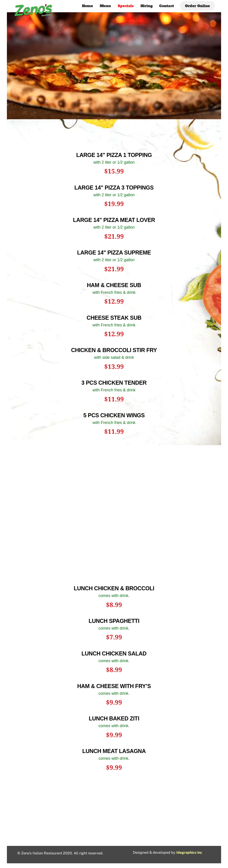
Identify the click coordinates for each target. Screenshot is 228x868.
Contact (167, 6)
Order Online (197, 6)
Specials (126, 6)
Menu (105, 6)
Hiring (147, 6)
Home (88, 6)
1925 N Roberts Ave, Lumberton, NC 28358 (114, 829)
